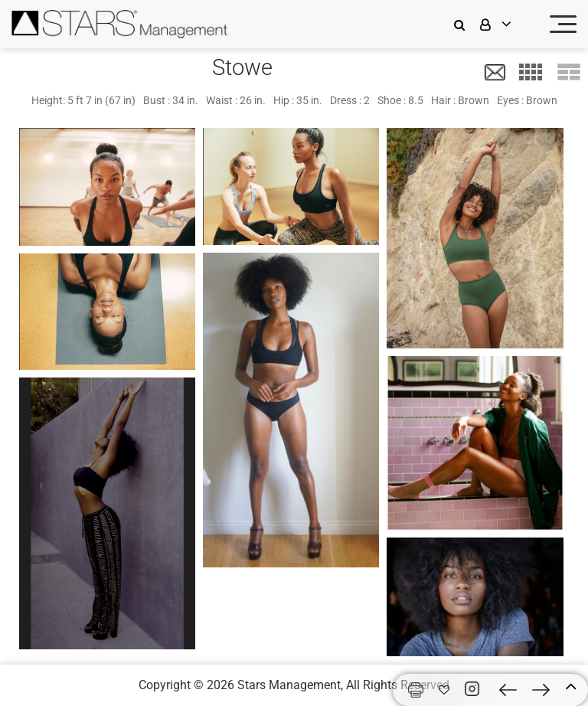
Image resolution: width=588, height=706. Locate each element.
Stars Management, (290, 685)
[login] (505, 24)
